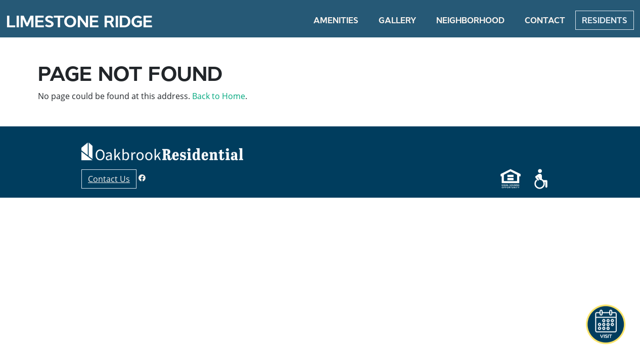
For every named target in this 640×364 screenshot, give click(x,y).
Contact (545, 20)
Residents (605, 20)
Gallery (397, 20)
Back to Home (219, 96)
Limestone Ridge (79, 22)
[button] (606, 325)
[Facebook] (142, 178)
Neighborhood (470, 20)
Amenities (336, 20)
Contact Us (109, 179)
